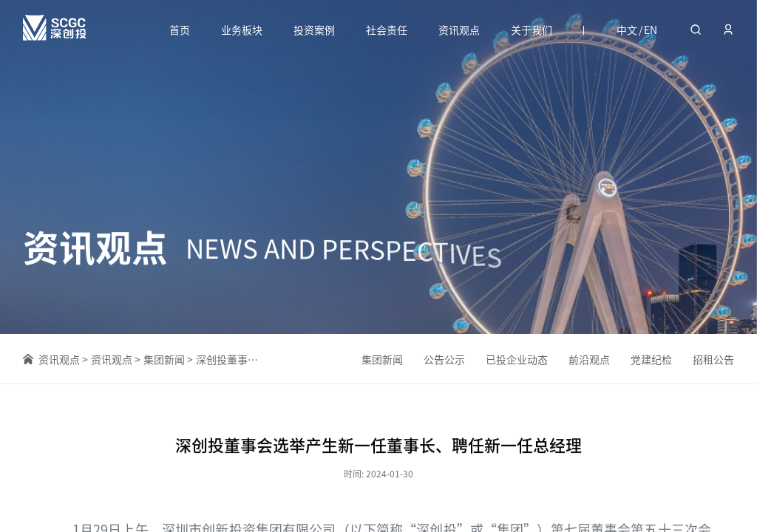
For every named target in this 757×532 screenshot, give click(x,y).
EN (651, 30)
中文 (627, 30)
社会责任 (387, 30)
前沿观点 (589, 360)
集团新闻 (164, 360)
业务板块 (242, 30)
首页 (180, 30)
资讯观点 (459, 30)
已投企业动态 (517, 359)
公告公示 (444, 359)
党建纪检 (651, 360)
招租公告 (713, 361)
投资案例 (314, 30)
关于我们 (532, 30)
